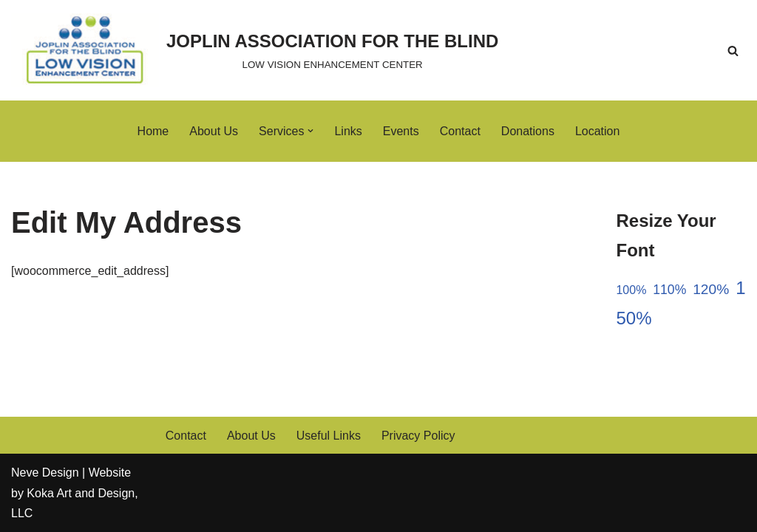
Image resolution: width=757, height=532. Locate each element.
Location (598, 131)
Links (348, 131)
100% (631, 290)
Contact (460, 131)
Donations (528, 131)
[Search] (733, 51)
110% (669, 290)
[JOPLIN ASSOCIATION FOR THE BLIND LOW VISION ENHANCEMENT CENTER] (255, 50)
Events (401, 131)
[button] (310, 131)
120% (711, 289)
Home (153, 131)
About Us (214, 131)
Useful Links (329, 436)
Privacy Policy (418, 436)
